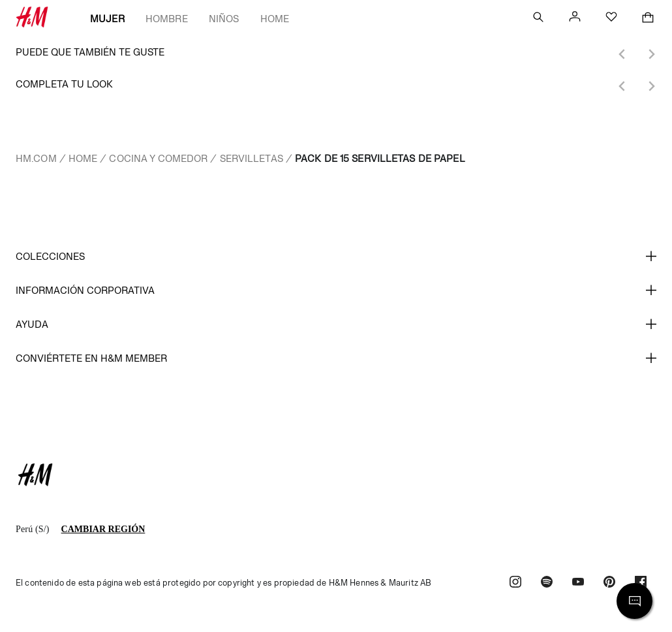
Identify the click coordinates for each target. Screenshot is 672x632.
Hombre (167, 19)
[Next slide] (651, 54)
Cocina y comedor (158, 158)
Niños (224, 19)
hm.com (36, 158)
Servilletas (252, 158)
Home (275, 19)
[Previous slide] (622, 54)
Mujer (107, 19)
